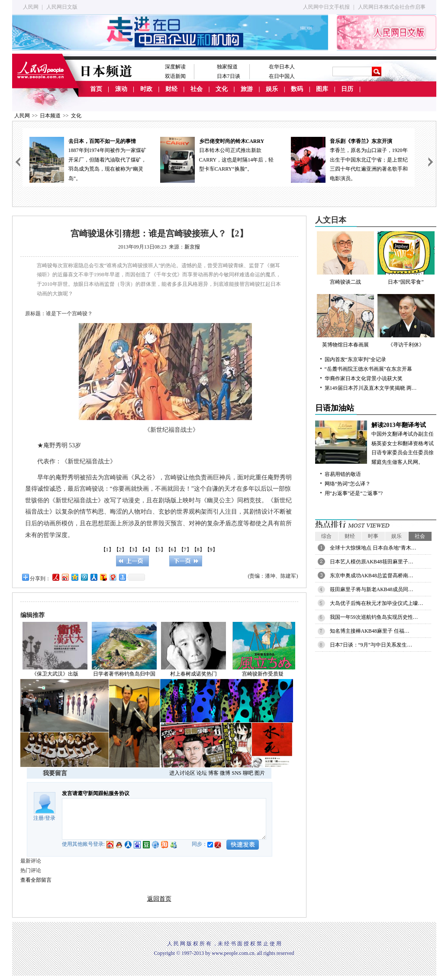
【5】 (159, 550)
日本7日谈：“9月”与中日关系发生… (371, 645)
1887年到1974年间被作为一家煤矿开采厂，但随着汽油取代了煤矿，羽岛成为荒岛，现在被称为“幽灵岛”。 (88, 159)
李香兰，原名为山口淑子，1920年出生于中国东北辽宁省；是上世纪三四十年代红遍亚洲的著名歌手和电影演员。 (349, 159)
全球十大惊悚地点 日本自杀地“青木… (373, 548)
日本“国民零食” (406, 258)
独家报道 (227, 67)
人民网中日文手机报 (326, 7)
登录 (50, 818)
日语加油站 (335, 408)
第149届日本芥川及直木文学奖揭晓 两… (371, 388)
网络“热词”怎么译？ (348, 484)
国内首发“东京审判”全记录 (356, 359)
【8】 (198, 550)
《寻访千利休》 (406, 321)
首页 (96, 89)
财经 (171, 89)
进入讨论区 (182, 773)
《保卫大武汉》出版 (55, 674)
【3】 (133, 550)
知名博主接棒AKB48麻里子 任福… (370, 631)
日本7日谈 (229, 76)
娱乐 (272, 89)
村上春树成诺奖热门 (193, 674)
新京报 (192, 247)
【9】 (211, 550)
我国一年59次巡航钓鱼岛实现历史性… (374, 617)
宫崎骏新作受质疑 (263, 674)
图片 (260, 773)
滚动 (121, 89)
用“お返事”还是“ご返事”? (354, 493)
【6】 (172, 550)
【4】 (146, 550)
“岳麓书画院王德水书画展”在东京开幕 (369, 369)
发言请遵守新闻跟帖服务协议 (96, 793)
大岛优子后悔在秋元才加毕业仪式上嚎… (377, 603)
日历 (347, 89)
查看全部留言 (36, 880)
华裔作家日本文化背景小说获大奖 (364, 378)
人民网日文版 (62, 7)
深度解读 (175, 67)
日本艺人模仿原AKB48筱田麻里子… (372, 562)
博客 (213, 773)
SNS (236, 773)
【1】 (107, 550)
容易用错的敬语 (343, 474)
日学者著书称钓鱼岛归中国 (124, 674)
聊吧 (248, 773)
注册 (39, 818)
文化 (222, 89)
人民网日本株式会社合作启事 (392, 7)
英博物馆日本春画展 (345, 321)
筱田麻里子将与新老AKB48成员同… (372, 589)
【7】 (185, 550)
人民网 (31, 7)
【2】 (120, 550)
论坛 (202, 773)
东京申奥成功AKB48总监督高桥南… (372, 576)
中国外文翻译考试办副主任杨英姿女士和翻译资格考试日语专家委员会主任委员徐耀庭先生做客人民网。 (376, 443)
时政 (146, 89)
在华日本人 (282, 67)
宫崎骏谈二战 (345, 258)
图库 (322, 89)
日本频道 (50, 116)
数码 (297, 89)
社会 (197, 89)
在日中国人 (282, 76)
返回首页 (159, 899)
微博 (225, 773)
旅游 (247, 89)
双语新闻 (175, 76)
